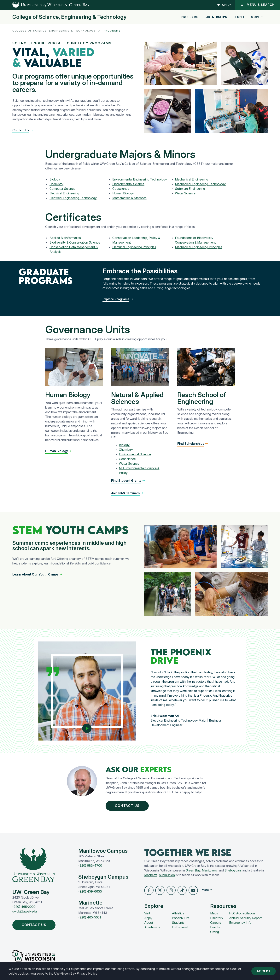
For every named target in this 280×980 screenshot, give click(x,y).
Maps (214, 915)
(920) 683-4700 (90, 867)
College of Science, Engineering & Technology (69, 17)
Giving (215, 934)
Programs (190, 17)
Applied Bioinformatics (65, 238)
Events (215, 929)
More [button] (257, 17)
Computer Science (62, 189)
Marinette (151, 876)
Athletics (178, 915)
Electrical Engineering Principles (134, 247)
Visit (147, 915)
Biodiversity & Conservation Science (75, 242)
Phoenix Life (181, 920)
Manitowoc (210, 872)
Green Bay (193, 872)
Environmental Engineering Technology (140, 179)
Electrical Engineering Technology (73, 198)
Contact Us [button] (130, 806)
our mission (167, 876)
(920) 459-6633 (90, 893)
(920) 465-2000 (24, 908)
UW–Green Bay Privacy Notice (76, 973)
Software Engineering (190, 189)
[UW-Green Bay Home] (45, 5)
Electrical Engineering (64, 193)
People (239, 17)
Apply (224, 5)
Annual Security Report (245, 920)
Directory (217, 920)
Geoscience (121, 189)
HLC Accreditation (242, 915)
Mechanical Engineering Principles (199, 247)
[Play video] (87, 727)
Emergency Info (240, 924)
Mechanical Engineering (192, 179)
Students (178, 924)
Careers (216, 924)
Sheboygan (233, 872)
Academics (152, 929)
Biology (55, 179)
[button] (23, 130)
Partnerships (216, 17)
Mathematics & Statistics (129, 198)
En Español (180, 929)
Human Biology (123, 193)
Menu (257, 5)
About (149, 924)
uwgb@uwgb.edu (25, 913)
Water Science (185, 193)
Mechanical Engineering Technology (200, 184)
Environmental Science (128, 184)
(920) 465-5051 (90, 919)
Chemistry (56, 184)
